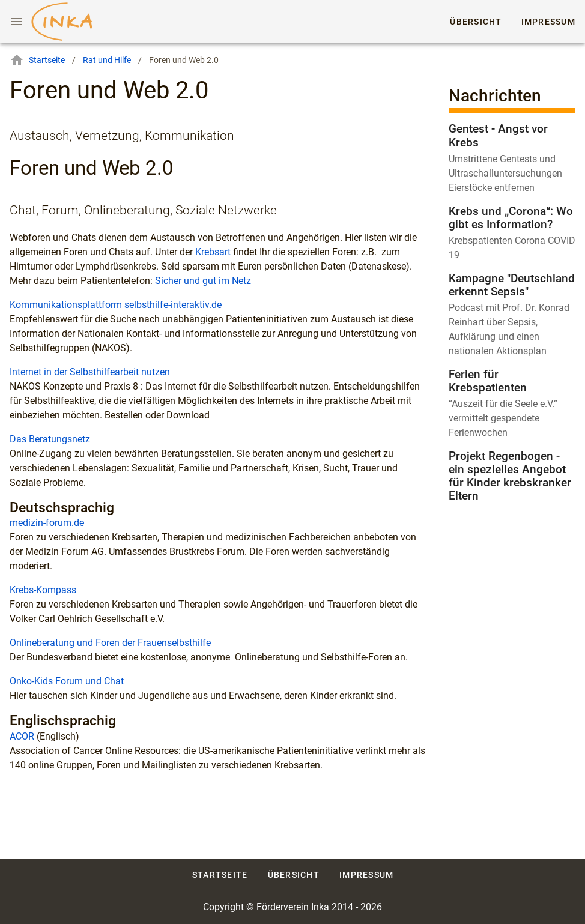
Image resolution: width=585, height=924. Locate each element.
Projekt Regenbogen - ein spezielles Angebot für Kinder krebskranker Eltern (510, 476)
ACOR (22, 736)
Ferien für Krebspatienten (488, 381)
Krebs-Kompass (43, 590)
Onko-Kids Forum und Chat (67, 681)
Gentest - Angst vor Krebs (498, 135)
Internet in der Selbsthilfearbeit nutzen (90, 372)
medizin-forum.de (47, 523)
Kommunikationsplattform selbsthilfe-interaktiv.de (116, 305)
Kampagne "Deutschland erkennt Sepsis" (512, 285)
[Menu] (17, 22)
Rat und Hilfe (107, 60)
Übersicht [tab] (476, 22)
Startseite (37, 60)
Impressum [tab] (548, 22)
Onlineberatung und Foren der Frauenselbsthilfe (110, 643)
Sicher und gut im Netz (203, 281)
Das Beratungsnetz (50, 439)
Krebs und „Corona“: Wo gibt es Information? (511, 218)
